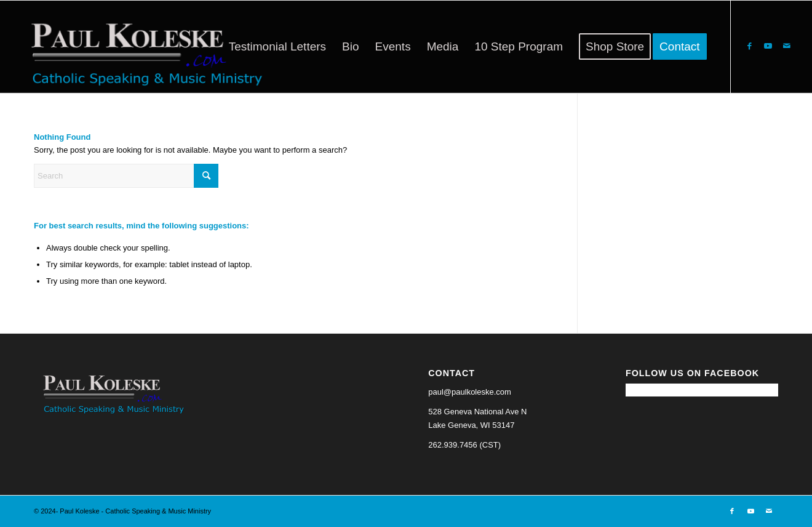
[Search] (126, 176)
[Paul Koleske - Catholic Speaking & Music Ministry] (141, 47)
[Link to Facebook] (750, 46)
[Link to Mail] (787, 46)
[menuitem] (277, 47)
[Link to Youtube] (768, 46)
